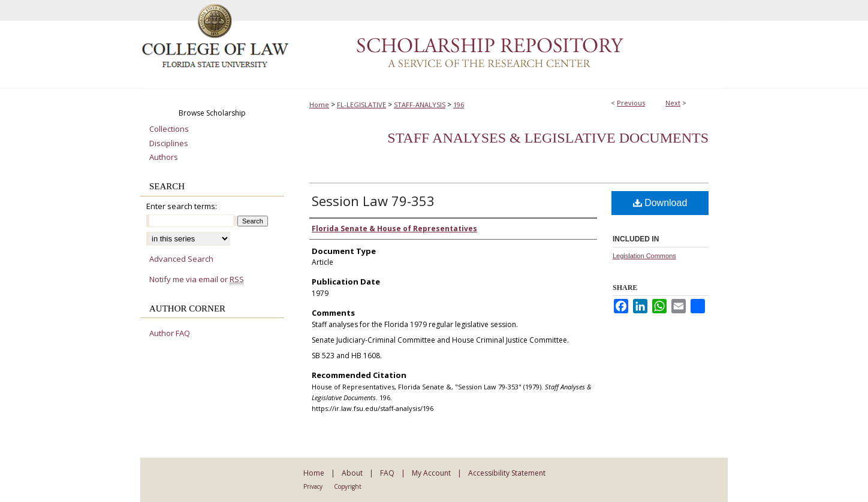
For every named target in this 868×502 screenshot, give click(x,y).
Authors (164, 158)
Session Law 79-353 (373, 201)
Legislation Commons (644, 256)
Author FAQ (170, 334)
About (352, 473)
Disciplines (169, 144)
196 (459, 105)
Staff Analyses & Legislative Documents (548, 138)
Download (660, 203)
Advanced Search (181, 259)
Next (673, 103)
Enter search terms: (182, 206)
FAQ (387, 473)
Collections (169, 129)
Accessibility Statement (507, 473)
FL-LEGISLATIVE (361, 105)
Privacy (313, 486)
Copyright (348, 486)
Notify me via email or (197, 280)
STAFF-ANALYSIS (420, 105)
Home (319, 105)
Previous (631, 103)
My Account (431, 473)
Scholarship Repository (509, 44)
